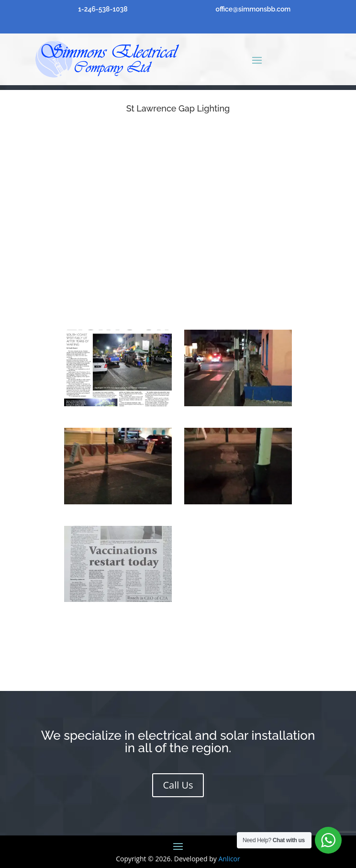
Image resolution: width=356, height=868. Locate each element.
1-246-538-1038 (103, 9)
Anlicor (229, 859)
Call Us (178, 785)
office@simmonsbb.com (253, 9)
